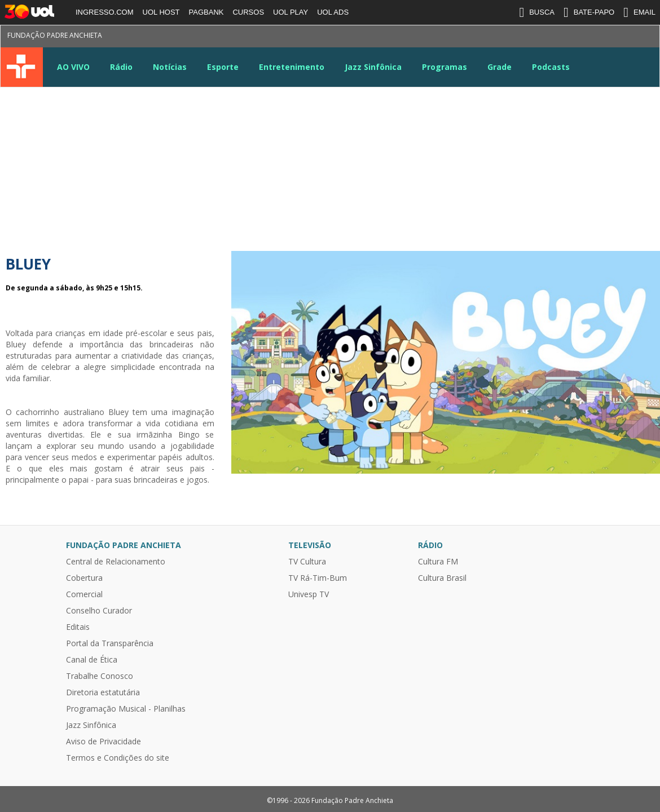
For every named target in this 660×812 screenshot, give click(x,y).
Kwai (649, 37)
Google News (608, 37)
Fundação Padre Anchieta (55, 35)
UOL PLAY (291, 12)
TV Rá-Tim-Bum (318, 578)
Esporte (223, 67)
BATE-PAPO (589, 12)
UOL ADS (333, 12)
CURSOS (248, 12)
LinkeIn (588, 37)
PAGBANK (206, 12)
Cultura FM (438, 562)
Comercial (84, 594)
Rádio (121, 67)
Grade (500, 67)
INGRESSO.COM (105, 12)
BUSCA (537, 12)
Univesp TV (309, 594)
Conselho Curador (99, 611)
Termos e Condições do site (118, 758)
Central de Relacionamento (116, 562)
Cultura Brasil (442, 578)
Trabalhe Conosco (100, 676)
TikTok (628, 37)
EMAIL (639, 12)
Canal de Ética (92, 660)
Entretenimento (292, 67)
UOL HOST (161, 12)
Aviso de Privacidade (104, 742)
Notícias (170, 67)
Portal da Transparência (110, 643)
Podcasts (551, 67)
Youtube (567, 37)
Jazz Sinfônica (373, 67)
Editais (78, 627)
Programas (445, 67)
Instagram (547, 37)
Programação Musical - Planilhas (126, 709)
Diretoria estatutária (103, 692)
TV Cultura (22, 67)
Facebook (507, 37)
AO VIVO (73, 67)
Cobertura (84, 578)
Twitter (527, 37)
